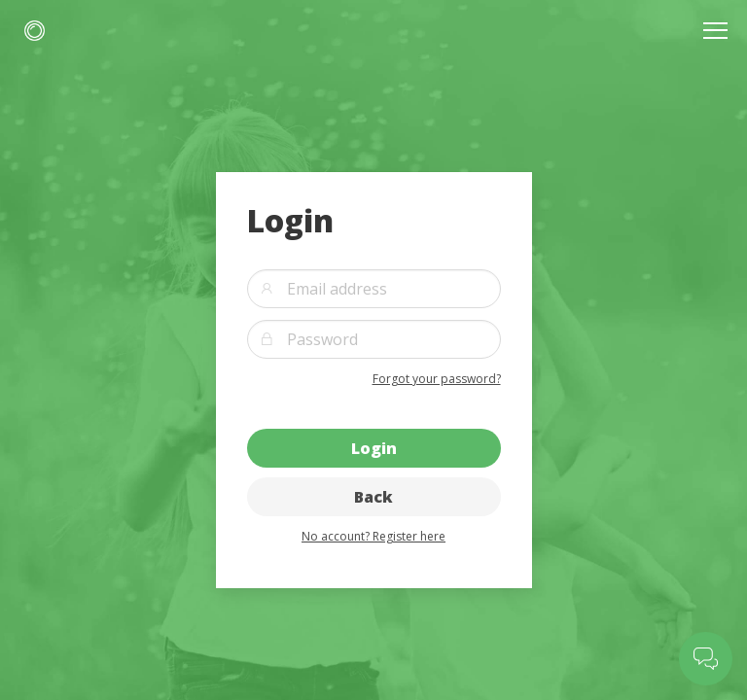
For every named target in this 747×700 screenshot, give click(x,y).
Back (373, 497)
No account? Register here (373, 536)
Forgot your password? (437, 379)
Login (374, 448)
